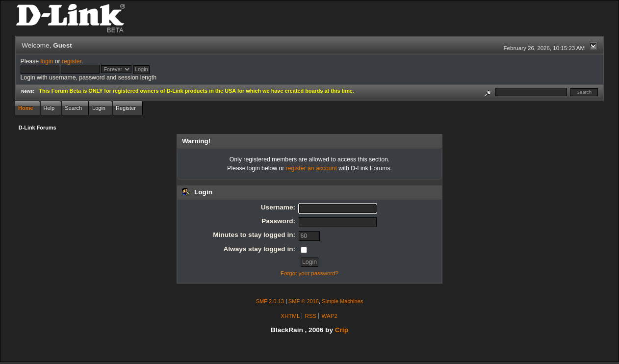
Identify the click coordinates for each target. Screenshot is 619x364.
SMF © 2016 (304, 301)
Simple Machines (342, 301)
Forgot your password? (309, 273)
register (72, 61)
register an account (311, 168)
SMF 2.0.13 (270, 301)
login (47, 61)
